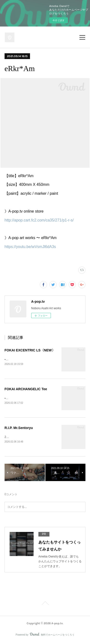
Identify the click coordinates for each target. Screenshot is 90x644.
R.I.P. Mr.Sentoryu (19, 428)
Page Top (45, 605)
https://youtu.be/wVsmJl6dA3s (30, 247)
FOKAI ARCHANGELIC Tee (26, 389)
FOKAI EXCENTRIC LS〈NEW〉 (30, 350)
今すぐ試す (59, 20)
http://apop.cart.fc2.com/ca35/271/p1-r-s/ (39, 220)
